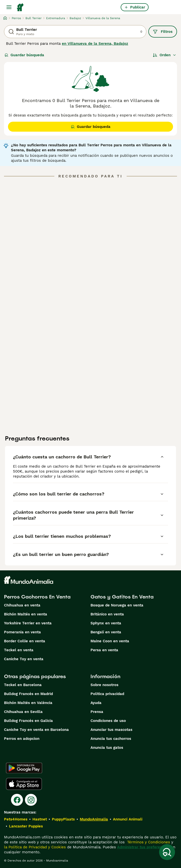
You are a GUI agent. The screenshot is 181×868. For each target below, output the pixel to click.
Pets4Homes (16, 819)
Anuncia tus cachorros (111, 739)
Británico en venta (107, 614)
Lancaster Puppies (26, 826)
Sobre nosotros (104, 685)
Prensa (97, 712)
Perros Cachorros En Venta (37, 597)
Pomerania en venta (22, 632)
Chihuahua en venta (22, 605)
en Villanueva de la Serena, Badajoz (95, 44)
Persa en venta (104, 650)
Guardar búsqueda (24, 55)
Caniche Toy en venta (24, 659)
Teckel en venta (19, 650)
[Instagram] (31, 800)
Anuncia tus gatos (107, 748)
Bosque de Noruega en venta (117, 605)
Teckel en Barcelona (23, 685)
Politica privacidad (107, 694)
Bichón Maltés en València (28, 703)
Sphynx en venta (106, 623)
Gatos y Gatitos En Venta (122, 597)
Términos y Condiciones (148, 842)
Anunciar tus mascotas (111, 730)
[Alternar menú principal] (9, 7)
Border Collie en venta (25, 641)
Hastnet (40, 819)
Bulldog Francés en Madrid (28, 694)
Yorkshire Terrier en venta (28, 623)
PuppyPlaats (63, 819)
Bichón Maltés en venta (26, 614)
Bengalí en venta (106, 632)
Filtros (163, 32)
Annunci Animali (128, 819)
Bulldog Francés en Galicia (28, 721)
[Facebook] (17, 800)
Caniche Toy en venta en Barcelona (36, 730)
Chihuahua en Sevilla (23, 712)
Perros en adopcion (22, 739)
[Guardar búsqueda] (167, 852)
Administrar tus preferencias (143, 847)
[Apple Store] (24, 784)
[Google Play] (24, 768)
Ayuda (96, 703)
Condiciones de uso (108, 721)
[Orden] (165, 55)
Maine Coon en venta (110, 641)
